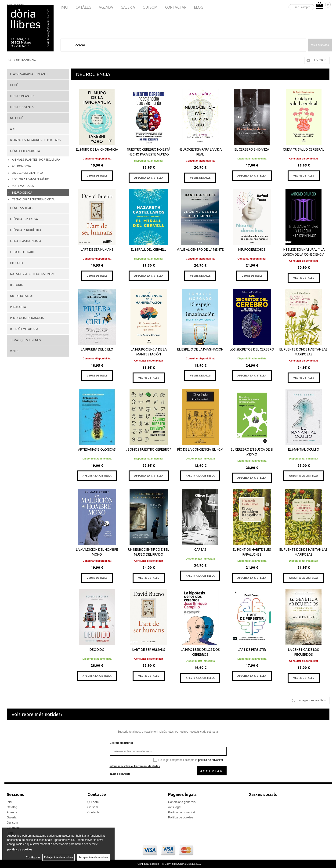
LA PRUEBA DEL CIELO (97, 349)
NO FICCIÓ (17, 118)
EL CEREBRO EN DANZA (252, 149)
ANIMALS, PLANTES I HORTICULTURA (36, 160)
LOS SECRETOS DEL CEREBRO (252, 349)
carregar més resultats (312, 700)
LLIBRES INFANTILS (22, 96)
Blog (199, 7)
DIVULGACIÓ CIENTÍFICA (27, 173)
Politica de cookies (181, 817)
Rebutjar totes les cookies (58, 857)
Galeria (128, 7)
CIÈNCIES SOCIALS (22, 208)
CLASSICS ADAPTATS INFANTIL (29, 74)
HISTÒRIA (16, 285)
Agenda (106, 7)
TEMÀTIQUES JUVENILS (25, 340)
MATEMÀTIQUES (23, 186)
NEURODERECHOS (252, 250)
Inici (64, 7)
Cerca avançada (320, 45)
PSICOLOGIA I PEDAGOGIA (27, 318)
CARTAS (200, 550)
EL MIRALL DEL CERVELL (149, 250)
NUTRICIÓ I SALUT (22, 296)
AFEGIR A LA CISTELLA (149, 178)
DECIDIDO (97, 650)
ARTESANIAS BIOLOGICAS (97, 449)
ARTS (14, 129)
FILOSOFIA (17, 263)
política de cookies (20, 850)
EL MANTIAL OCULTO (304, 449)
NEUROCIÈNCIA (22, 193)
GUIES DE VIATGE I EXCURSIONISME (33, 274)
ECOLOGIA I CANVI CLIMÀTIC (30, 179)
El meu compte (301, 7)
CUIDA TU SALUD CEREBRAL (303, 149)
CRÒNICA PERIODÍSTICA (26, 230)
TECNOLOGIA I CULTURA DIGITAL (33, 199)
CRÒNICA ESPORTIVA (24, 219)
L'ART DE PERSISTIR (252, 650)
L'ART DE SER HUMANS (97, 250)
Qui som (150, 7)
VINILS (14, 351)
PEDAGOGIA (18, 307)
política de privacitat (210, 760)
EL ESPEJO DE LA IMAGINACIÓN (200, 349)
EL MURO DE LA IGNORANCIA (97, 149)
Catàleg (83, 7)
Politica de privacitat (182, 812)
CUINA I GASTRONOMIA (26, 241)
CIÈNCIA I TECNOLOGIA (25, 151)
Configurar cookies (149, 864)
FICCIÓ (14, 85)
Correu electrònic (121, 743)
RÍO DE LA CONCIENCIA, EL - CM (200, 449)
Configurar (33, 857)
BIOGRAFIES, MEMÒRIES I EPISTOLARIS (35, 140)
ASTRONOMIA (21, 166)
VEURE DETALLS (97, 176)
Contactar (176, 7)
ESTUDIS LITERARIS (23, 252)
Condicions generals (182, 802)
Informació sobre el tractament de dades (135, 766)
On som (93, 807)
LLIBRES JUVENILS (22, 107)
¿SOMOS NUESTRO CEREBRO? (149, 449)
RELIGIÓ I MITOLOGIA (24, 329)
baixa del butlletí (120, 774)
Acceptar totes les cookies (93, 857)
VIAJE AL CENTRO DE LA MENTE (200, 250)
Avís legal (175, 807)
